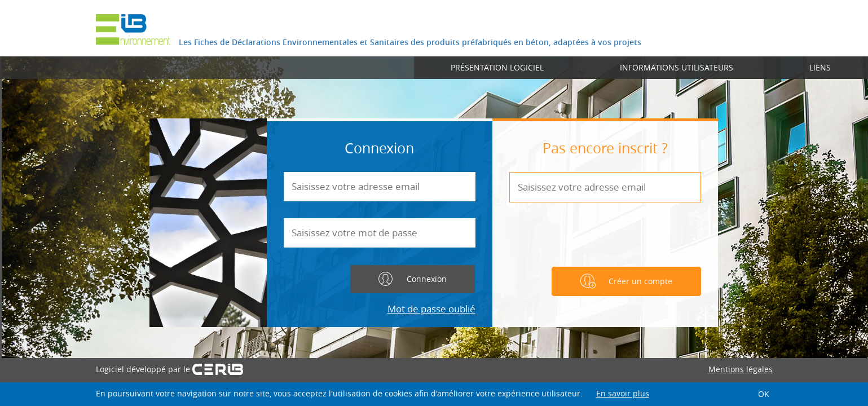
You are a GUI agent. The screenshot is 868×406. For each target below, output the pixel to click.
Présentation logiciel (497, 67)
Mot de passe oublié (431, 309)
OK (764, 394)
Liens (820, 67)
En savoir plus (623, 393)
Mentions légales (741, 369)
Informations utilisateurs (677, 67)
